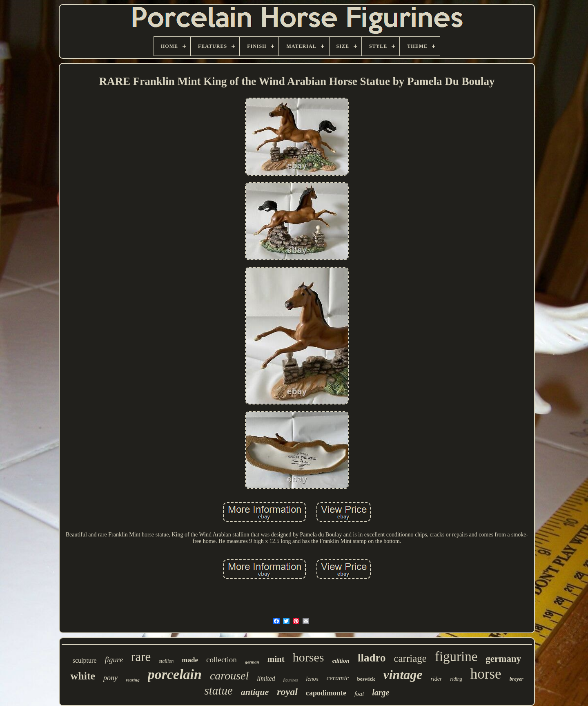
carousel (229, 676)
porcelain (175, 674)
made (190, 660)
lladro (372, 658)
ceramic (338, 678)
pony (110, 678)
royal (287, 692)
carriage (410, 658)
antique (255, 692)
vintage (403, 675)
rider (436, 679)
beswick (366, 679)
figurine (456, 657)
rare (141, 657)
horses (308, 657)
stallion (166, 661)
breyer (517, 679)
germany (503, 659)
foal (359, 694)
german (252, 662)
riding (456, 679)
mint (276, 659)
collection (222, 660)
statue (219, 690)
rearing (133, 680)
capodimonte (326, 693)
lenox (312, 679)
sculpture (85, 660)
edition (341, 661)
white (83, 676)
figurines (291, 680)
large (381, 693)
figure (114, 660)
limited (266, 678)
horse (486, 674)
